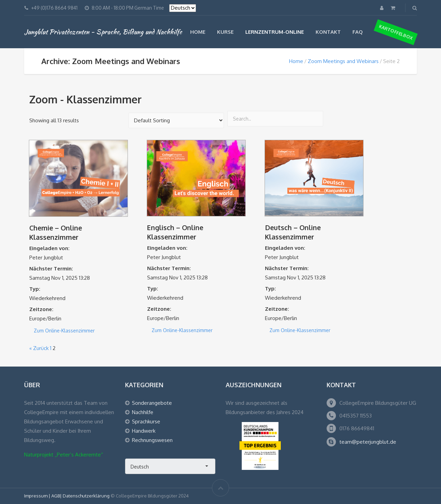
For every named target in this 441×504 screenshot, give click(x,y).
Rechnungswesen (152, 440)
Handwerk (144, 431)
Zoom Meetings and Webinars (343, 61)
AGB (56, 496)
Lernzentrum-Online (275, 32)
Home (198, 32)
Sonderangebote (152, 403)
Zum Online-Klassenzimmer (64, 331)
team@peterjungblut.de (368, 442)
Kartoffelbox (396, 32)
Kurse (225, 32)
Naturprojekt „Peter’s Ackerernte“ (64, 455)
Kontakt (328, 32)
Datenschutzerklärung (86, 496)
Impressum (36, 496)
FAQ (358, 32)
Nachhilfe (143, 412)
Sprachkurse (146, 421)
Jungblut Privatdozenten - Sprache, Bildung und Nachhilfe (103, 32)
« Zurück (39, 348)
